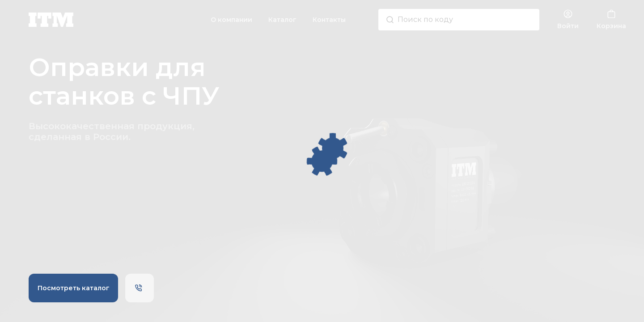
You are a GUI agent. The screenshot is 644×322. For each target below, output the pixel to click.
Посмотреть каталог (74, 288)
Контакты (329, 20)
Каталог (282, 20)
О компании (231, 20)
